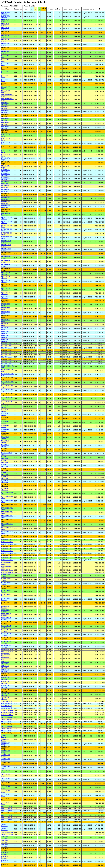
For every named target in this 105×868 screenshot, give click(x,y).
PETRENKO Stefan (7, 540)
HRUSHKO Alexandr (5, 104)
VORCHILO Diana (7, 832)
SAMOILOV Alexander (5, 663)
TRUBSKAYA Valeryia (6, 736)
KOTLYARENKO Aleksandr (7, 218)
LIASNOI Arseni (6, 343)
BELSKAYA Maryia (5, 21)
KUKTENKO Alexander (5, 273)
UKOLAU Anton (6, 806)
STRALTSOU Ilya (7, 717)
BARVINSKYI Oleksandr (6, 13)
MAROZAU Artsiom (5, 406)
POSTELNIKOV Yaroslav (6, 575)
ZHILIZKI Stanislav (4, 837)
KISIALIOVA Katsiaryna (5, 183)
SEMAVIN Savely (7, 701)
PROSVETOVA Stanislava (6, 611)
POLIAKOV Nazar (7, 570)
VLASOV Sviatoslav (4, 825)
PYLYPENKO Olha (7, 649)
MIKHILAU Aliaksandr (5, 458)
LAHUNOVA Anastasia (5, 332)
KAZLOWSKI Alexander (6, 171)
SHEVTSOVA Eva (7, 710)
